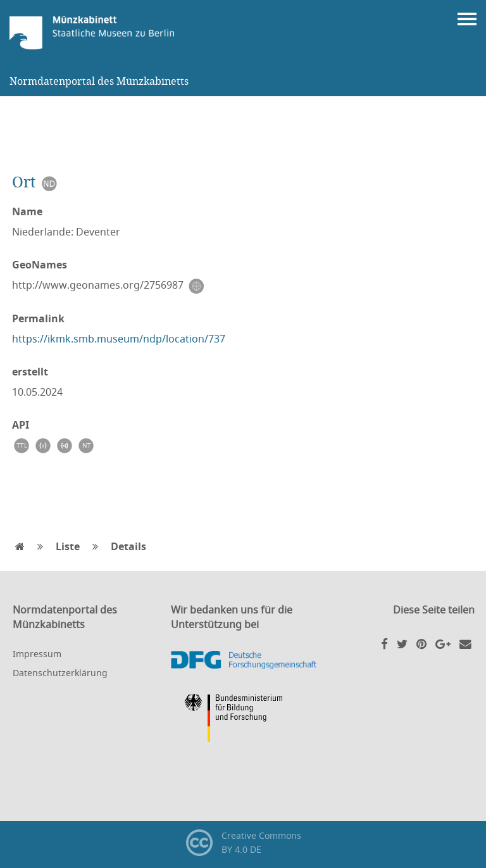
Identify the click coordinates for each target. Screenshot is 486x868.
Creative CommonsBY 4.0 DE (243, 843)
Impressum (37, 654)
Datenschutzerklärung (60, 673)
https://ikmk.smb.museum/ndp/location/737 (119, 339)
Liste (68, 546)
